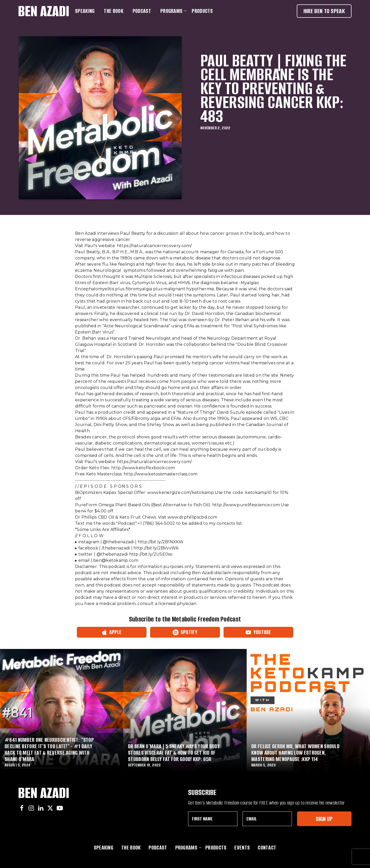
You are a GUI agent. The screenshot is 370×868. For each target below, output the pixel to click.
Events (242, 848)
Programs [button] (172, 11)
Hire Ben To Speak (324, 11)
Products (202, 11)
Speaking (85, 11)
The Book (113, 11)
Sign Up (324, 819)
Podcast (142, 11)
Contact (267, 848)
